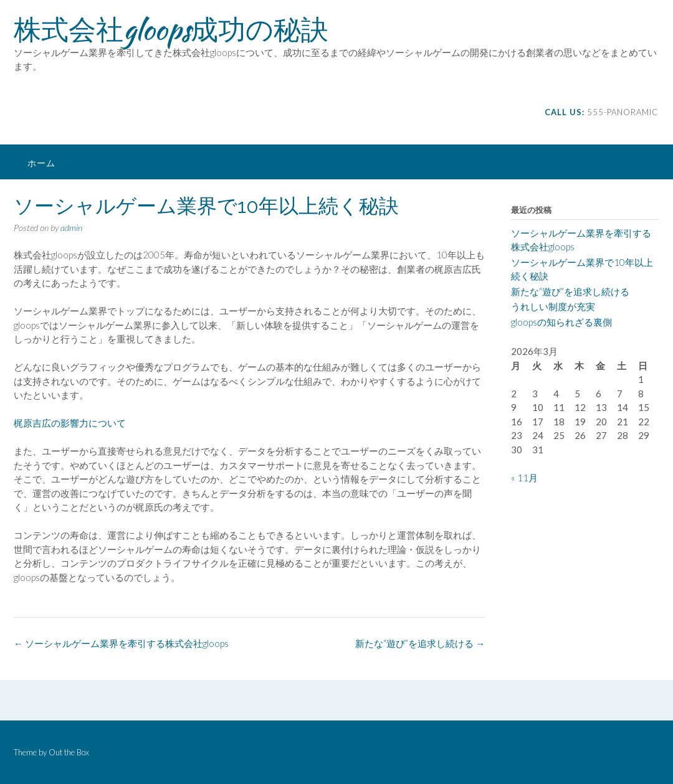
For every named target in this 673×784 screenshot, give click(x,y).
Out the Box (69, 752)
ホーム (41, 163)
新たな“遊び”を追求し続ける (420, 643)
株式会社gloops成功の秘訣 (171, 29)
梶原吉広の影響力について (70, 423)
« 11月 (524, 478)
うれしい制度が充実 (553, 306)
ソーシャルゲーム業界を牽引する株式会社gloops (121, 643)
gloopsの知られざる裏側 (561, 322)
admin (71, 228)
